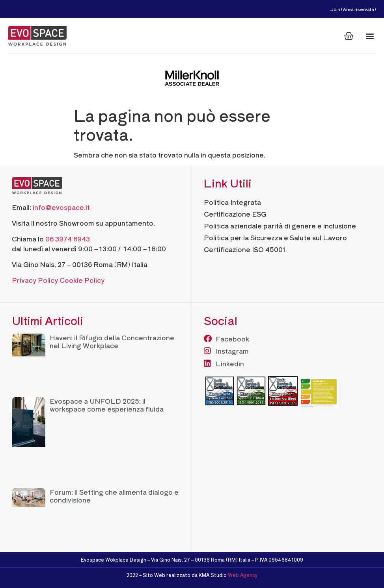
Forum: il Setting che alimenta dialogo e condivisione (114, 496)
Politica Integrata (232, 202)
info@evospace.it (61, 207)
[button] (370, 36)
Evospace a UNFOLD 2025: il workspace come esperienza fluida (107, 405)
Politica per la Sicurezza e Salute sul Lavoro (275, 237)
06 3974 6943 (68, 238)
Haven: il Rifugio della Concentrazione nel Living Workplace (112, 341)
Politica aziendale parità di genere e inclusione (280, 225)
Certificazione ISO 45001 (245, 249)
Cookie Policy (82, 280)
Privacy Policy (35, 280)
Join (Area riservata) (353, 9)
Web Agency (243, 575)
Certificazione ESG (235, 214)
